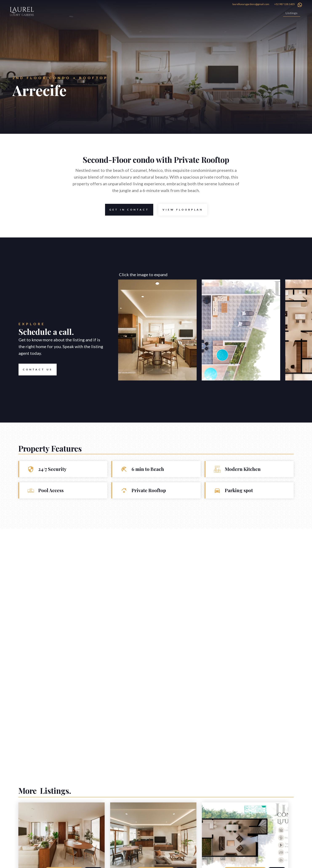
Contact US (35, 370)
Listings (292, 13)
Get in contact (127, 210)
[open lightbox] (183, 210)
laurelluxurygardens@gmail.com (251, 4)
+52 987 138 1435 (285, 4)
